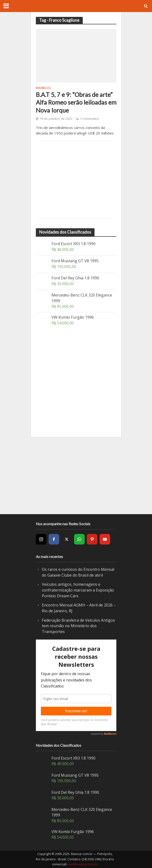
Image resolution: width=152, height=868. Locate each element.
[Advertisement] (76, 180)
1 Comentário (89, 119)
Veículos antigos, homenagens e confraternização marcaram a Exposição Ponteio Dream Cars (78, 590)
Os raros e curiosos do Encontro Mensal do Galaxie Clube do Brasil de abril (78, 572)
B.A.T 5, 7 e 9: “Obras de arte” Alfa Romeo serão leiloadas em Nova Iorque (76, 102)
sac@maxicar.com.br (83, 864)
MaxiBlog (43, 88)
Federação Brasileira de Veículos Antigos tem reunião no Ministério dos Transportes (78, 626)
